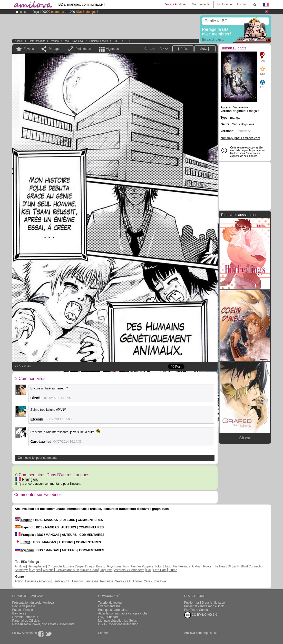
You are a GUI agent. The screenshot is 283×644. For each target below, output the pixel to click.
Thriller (138, 581)
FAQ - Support (108, 617)
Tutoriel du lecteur (111, 603)
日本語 (23, 542)
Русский (24, 550)
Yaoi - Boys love (74, 41)
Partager (55, 49)
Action (19, 581)
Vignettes (112, 49)
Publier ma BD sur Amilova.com (206, 603)
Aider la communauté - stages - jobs (123, 613)
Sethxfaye (22, 570)
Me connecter (201, 4)
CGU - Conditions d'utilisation (118, 624)
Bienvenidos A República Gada (77, 570)
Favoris (29, 49)
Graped (35, 570)
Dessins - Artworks (38, 581)
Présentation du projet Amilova (33, 603)
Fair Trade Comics (197, 610)
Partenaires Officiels (26, 621)
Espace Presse (23, 610)
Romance (107, 581)
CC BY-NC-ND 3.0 (201, 615)
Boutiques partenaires (113, 610)
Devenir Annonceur (25, 617)
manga (55, 41)
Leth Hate (160, 570)
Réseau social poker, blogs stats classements (43, 624)
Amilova (20, 566)
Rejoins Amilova (175, 4)
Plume (173, 570)
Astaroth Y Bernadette (129, 570)
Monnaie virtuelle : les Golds (118, 621)
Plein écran (83, 49)
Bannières (19, 613)
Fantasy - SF (61, 581)
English (24, 520)
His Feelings (181, 566)
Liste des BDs (37, 41)
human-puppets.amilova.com (240, 138)
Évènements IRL (110, 606)
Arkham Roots (201, 566)
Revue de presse (24, 606)
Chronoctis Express (61, 566)
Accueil (19, 41)
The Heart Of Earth (226, 566)
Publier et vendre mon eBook (204, 606)
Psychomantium (118, 566)
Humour (78, 581)
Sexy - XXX (123, 581)
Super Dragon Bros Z (91, 566)
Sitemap (104, 633)
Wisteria (48, 570)
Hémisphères (37, 566)
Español (24, 527)
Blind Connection (253, 566)
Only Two (106, 570)
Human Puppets (99, 41)
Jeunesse (91, 581)
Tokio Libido (163, 566)
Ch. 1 (117, 41)
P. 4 (128, 41)
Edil (149, 570)
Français (27, 479)
